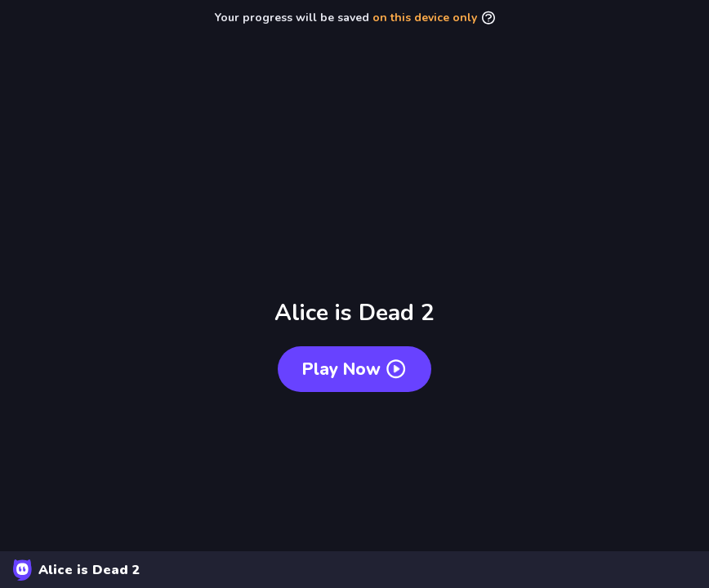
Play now (354, 369)
